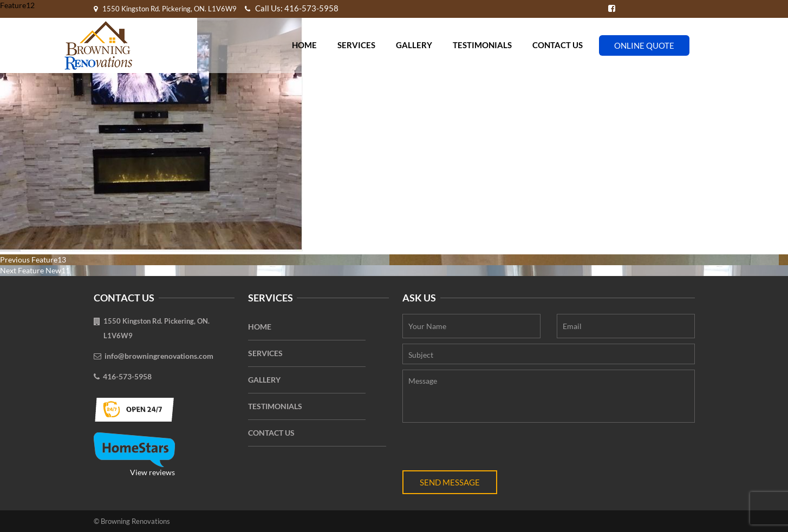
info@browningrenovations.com (159, 356)
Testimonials (482, 45)
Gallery (414, 45)
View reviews (134, 455)
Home (304, 45)
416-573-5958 (127, 376)
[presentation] (485, 449)
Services (356, 45)
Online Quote (644, 45)
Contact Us (558, 45)
